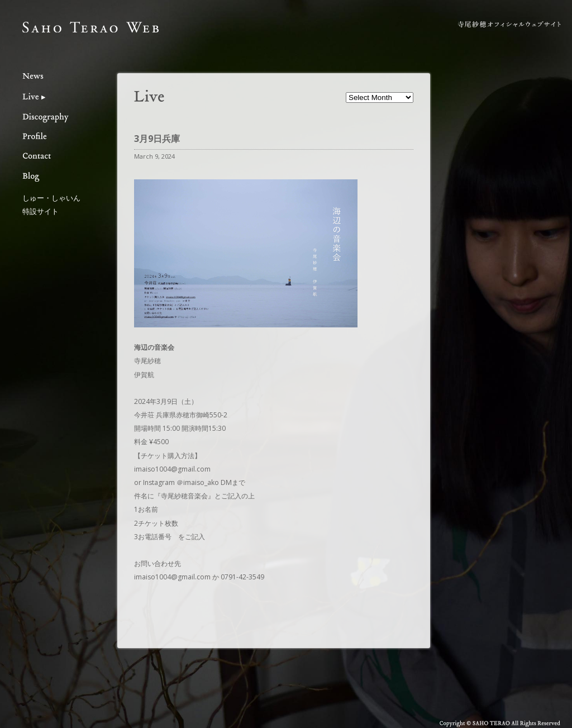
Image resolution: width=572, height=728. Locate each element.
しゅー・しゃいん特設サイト (51, 204)
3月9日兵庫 (157, 139)
